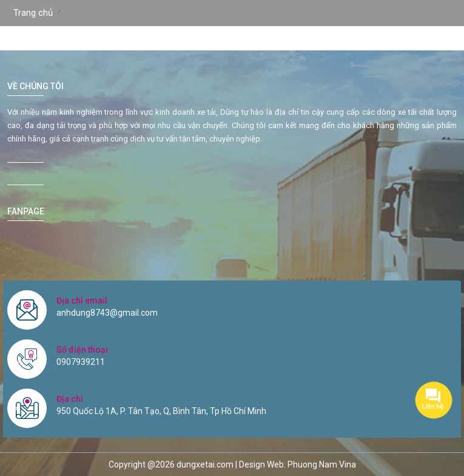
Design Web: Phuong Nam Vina (298, 464)
